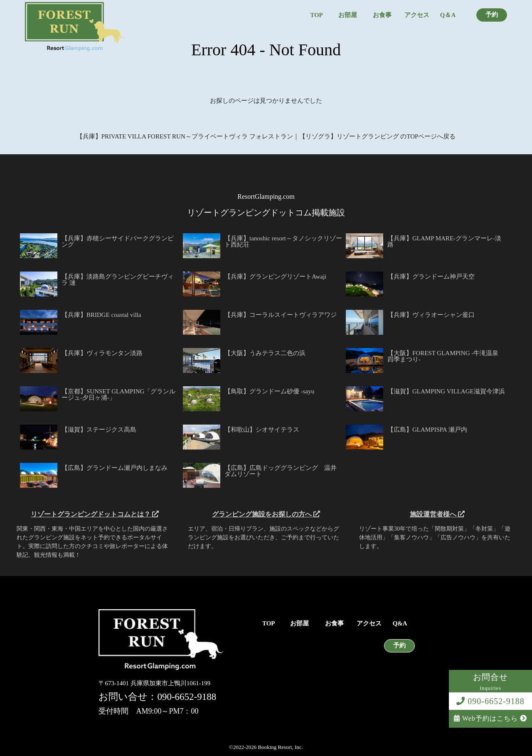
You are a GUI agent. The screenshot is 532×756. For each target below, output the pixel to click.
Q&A (400, 624)
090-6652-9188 (490, 701)
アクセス (417, 15)
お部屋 (348, 15)
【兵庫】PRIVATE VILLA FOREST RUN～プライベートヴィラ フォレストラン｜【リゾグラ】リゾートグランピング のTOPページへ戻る (266, 136)
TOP (316, 15)
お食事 (382, 15)
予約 (492, 15)
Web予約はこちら (490, 718)
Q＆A (448, 15)
